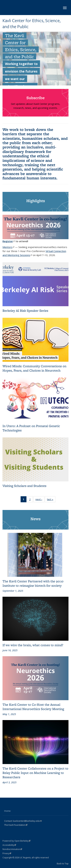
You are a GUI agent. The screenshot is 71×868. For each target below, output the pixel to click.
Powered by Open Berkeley (16, 841)
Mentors (8, 247)
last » (51, 500)
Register (9, 241)
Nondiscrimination (12, 849)
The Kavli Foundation (16, 825)
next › (40, 500)
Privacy (7, 853)
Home (7, 811)
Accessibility (9, 845)
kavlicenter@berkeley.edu (27, 821)
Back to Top (63, 863)
